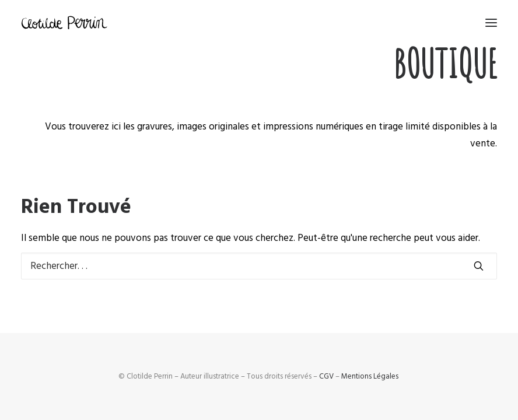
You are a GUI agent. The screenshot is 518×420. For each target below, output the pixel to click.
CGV (326, 376)
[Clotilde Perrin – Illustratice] (64, 22)
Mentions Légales (370, 376)
